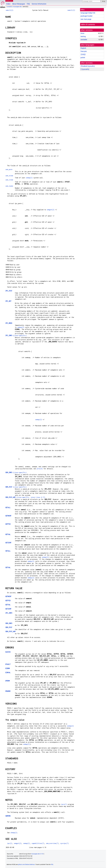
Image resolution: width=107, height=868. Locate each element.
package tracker (86, 16)
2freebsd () (88, 66)
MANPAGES (9, 1)
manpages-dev (17, 7)
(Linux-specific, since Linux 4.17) (25, 497)
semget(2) (51, 210)
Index (8, 4)
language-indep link (88, 13)
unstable (9, 7)
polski (83, 58)
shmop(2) (14, 833)
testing (83, 36)
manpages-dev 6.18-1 (37, 854)
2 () (85, 69)
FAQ (28, 4)
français (84, 51)
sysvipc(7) (65, 843)
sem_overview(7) (52, 843)
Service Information (39, 4)
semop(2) (29, 178)
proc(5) (40, 469)
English (83, 48)
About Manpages (19, 4)
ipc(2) (10, 843)
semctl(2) (9, 10)
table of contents (88, 25)
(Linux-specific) (16, 335)
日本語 (83, 54)
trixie (82, 33)
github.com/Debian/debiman (27, 864)
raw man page (86, 19)
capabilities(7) (38, 843)
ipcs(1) (64, 804)
